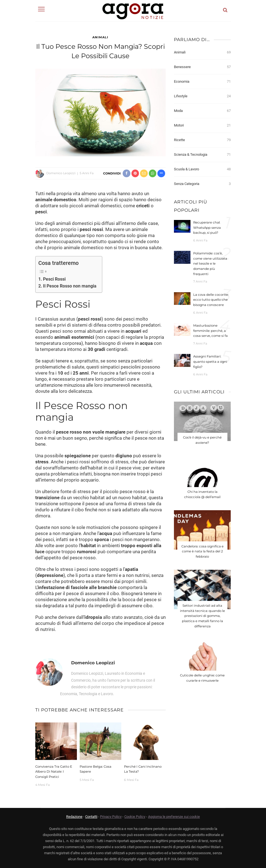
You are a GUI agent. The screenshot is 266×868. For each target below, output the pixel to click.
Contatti (91, 817)
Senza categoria (202, 184)
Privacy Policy (111, 817)
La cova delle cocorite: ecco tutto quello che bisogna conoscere (211, 300)
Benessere (202, 67)
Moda (202, 111)
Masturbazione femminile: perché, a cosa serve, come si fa (210, 331)
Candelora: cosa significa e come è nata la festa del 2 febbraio (202, 548)
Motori (202, 125)
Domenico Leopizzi (61, 173)
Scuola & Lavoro (202, 169)
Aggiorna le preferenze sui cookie (174, 817)
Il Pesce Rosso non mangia (70, 286)
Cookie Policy (135, 817)
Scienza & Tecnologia (202, 155)
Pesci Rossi (54, 279)
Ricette (202, 140)
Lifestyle (202, 96)
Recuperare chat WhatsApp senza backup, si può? (207, 228)
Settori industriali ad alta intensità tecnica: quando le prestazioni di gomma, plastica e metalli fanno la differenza (202, 612)
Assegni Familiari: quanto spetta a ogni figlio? (210, 362)
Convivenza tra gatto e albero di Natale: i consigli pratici (54, 772)
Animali (100, 37)
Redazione (74, 817)
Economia (202, 82)
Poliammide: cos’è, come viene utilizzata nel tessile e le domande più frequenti (210, 264)
